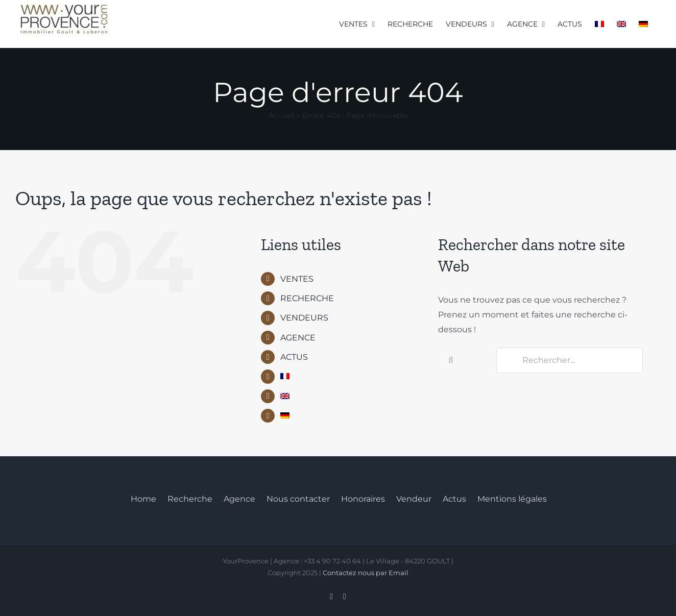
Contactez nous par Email (366, 573)
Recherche (190, 499)
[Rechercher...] (570, 360)
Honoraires (363, 499)
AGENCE (298, 338)
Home (143, 499)
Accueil (282, 115)
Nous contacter (298, 499)
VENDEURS (304, 318)
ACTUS (294, 357)
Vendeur (414, 499)
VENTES (297, 279)
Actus (454, 499)
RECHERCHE (307, 298)
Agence (239, 499)
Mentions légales (512, 499)
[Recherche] (451, 360)
